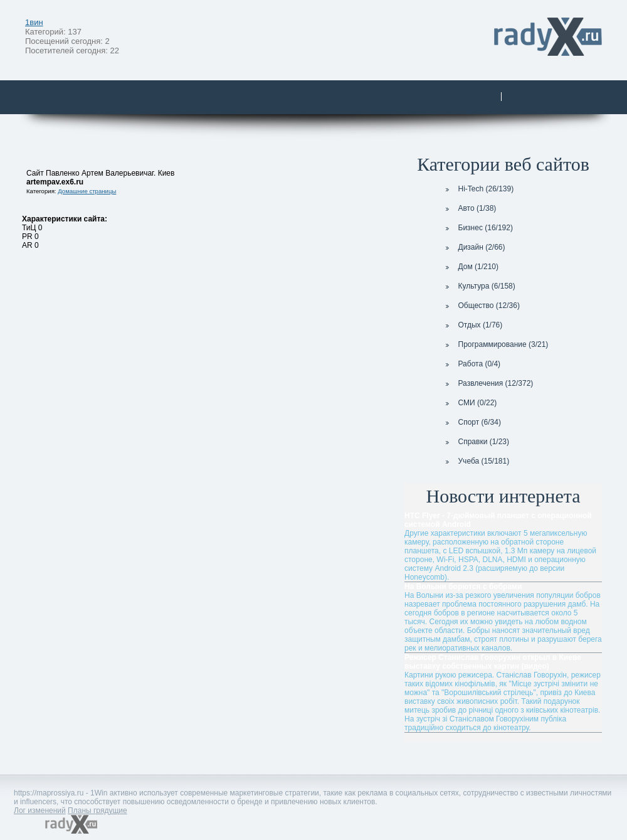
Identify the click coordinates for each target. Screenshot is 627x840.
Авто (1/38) (470, 208)
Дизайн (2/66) (474, 247)
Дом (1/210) (471, 267)
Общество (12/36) (481, 306)
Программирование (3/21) (496, 344)
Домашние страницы (87, 191)
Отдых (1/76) (473, 325)
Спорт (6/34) (472, 422)
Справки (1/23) (476, 442)
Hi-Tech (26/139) (478, 189)
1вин (34, 22)
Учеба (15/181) (476, 461)
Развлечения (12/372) (488, 383)
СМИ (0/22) (470, 403)
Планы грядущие (97, 811)
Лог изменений (40, 811)
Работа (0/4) (472, 364)
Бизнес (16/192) (478, 228)
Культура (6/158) (479, 286)
